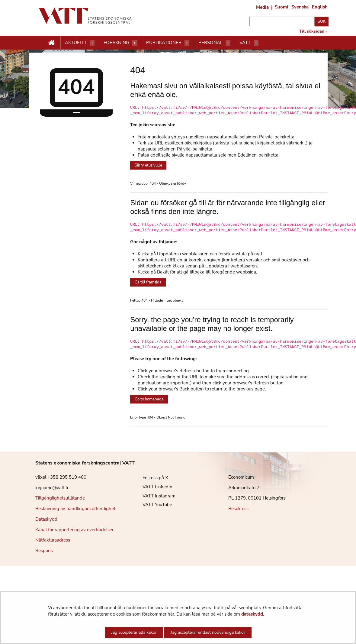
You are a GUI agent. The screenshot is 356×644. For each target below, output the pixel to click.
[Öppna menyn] (92, 43)
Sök (322, 21)
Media (262, 7)
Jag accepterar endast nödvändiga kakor (208, 632)
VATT (245, 43)
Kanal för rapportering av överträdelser (74, 530)
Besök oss (238, 509)
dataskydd (252, 614)
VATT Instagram (154, 496)
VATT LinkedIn (153, 487)
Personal (210, 43)
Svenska (300, 7)
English (320, 7)
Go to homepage (149, 399)
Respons (44, 551)
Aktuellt (76, 43)
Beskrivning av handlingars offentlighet (75, 509)
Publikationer (164, 43)
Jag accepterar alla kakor (134, 632)
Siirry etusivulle (148, 165)
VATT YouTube (153, 505)
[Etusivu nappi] (52, 43)
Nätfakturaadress (53, 540)
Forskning (116, 43)
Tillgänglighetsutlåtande (60, 498)
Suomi (281, 7)
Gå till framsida (148, 282)
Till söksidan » (313, 31)
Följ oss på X (151, 478)
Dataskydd (46, 519)
